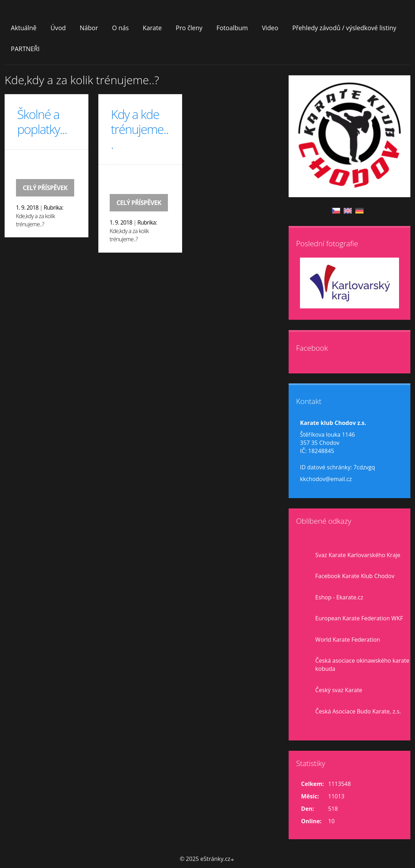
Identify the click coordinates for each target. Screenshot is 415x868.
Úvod (58, 28)
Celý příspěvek (45, 188)
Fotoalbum (232, 28)
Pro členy (189, 28)
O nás (120, 28)
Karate (152, 28)
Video (270, 28)
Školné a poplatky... (42, 122)
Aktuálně (24, 28)
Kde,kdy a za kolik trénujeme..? (36, 220)
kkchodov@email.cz (326, 479)
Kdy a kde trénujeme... (139, 129)
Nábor (89, 28)
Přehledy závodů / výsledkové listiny (344, 28)
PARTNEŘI (25, 49)
